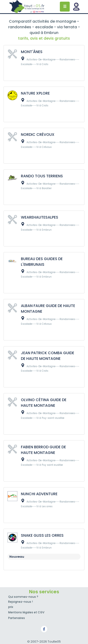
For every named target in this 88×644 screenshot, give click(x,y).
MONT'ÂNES (32, 52)
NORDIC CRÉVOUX (38, 135)
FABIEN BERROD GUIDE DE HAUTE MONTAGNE (43, 450)
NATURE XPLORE (35, 93)
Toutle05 (27, 7)
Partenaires (17, 618)
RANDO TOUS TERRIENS (42, 176)
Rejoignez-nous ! (21, 602)
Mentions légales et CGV (26, 612)
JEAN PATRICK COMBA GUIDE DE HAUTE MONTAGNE (48, 356)
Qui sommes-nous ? (23, 597)
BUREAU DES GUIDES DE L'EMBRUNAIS (42, 262)
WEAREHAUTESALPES (40, 217)
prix (11, 607)
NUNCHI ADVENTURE (39, 494)
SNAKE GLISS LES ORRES (42, 535)
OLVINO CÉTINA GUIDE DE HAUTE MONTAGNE (44, 403)
